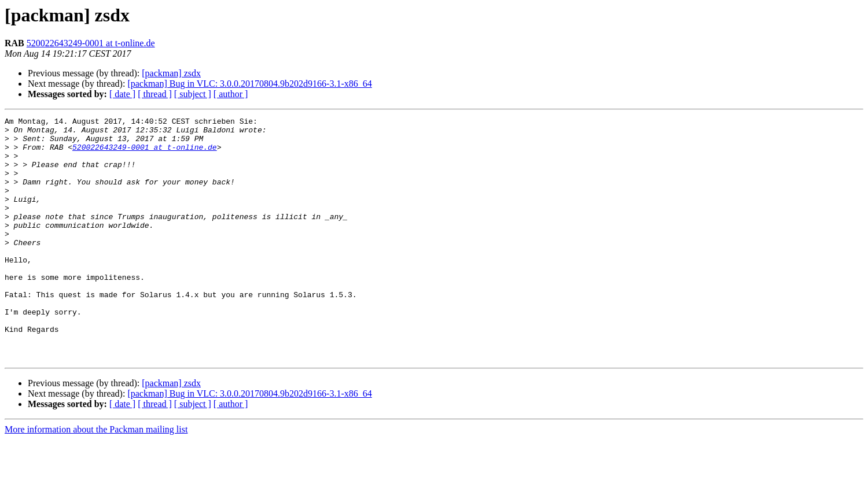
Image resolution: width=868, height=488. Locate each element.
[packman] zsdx (171, 73)
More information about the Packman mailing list (96, 478)
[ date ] (122, 94)
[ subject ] (193, 94)
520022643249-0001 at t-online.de (91, 43)
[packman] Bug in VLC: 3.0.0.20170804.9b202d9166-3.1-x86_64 (249, 84)
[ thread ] (155, 94)
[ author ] (231, 94)
